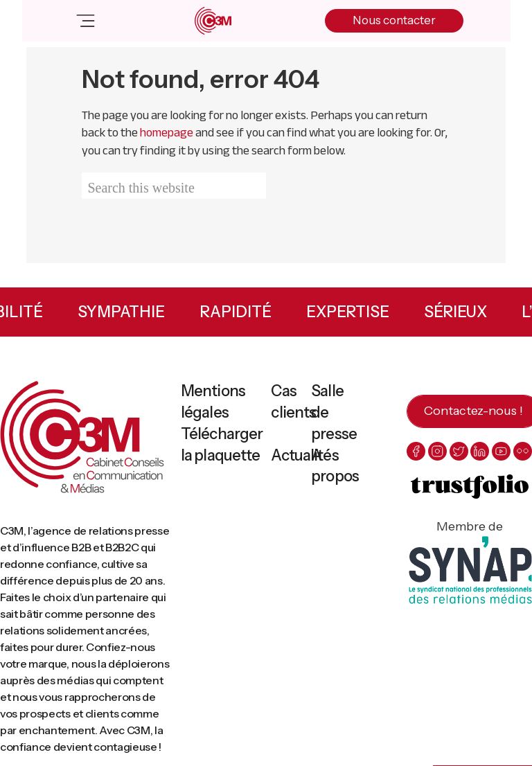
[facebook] (416, 451)
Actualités (304, 455)
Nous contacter (394, 20)
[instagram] (437, 451)
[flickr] (523, 451)
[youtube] (501, 451)
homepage (167, 132)
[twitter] (459, 451)
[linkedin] (480, 451)
